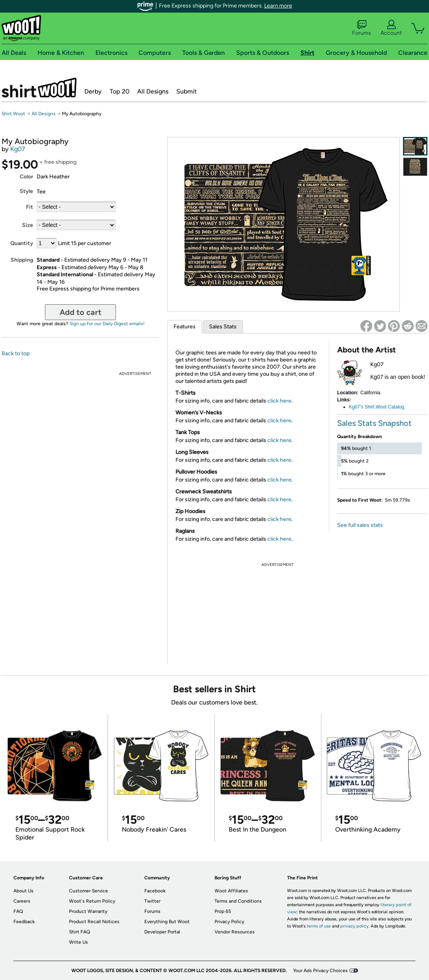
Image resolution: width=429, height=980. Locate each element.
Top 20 (119, 91)
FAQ (18, 911)
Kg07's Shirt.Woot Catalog (377, 407)
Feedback (24, 922)
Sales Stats (223, 327)
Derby (93, 91)
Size (28, 225)
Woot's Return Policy (92, 901)
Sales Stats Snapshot (374, 423)
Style (26, 191)
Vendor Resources (235, 932)
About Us (23, 891)
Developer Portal (162, 932)
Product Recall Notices (94, 922)
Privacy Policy (229, 922)
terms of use (319, 926)
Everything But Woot (167, 922)
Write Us (78, 942)
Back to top (16, 353)
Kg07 (18, 149)
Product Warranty (88, 911)
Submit (187, 91)
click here (279, 401)
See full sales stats (360, 525)
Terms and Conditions (238, 901)
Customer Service (89, 891)
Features (185, 327)
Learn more (278, 6)
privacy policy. (355, 926)
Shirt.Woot (39, 88)
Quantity (22, 243)
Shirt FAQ (79, 932)
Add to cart (80, 312)
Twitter (152, 901)
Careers (22, 901)
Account (391, 28)
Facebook (155, 891)
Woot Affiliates (231, 891)
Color (26, 177)
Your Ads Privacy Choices (320, 971)
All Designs (153, 91)
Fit (30, 207)
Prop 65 (223, 911)
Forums (362, 28)
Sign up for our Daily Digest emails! (107, 324)
